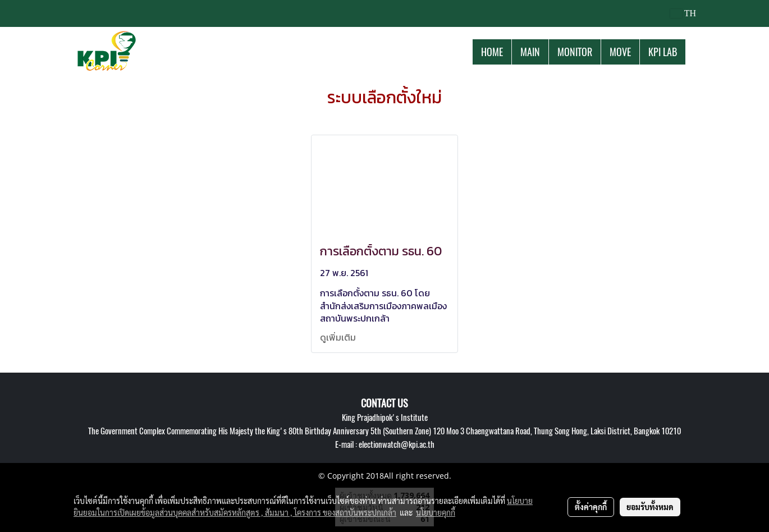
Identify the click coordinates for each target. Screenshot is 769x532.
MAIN (530, 52)
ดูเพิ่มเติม (339, 337)
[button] (695, 52)
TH (683, 13)
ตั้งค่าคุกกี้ (591, 507)
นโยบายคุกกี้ (436, 512)
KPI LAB (663, 52)
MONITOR (575, 52)
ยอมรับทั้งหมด (650, 507)
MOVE (620, 52)
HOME (492, 52)
